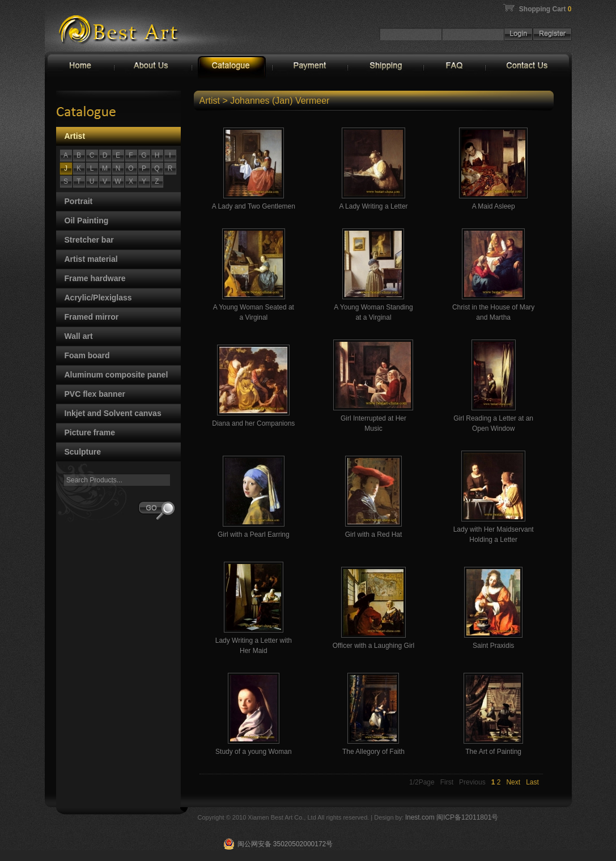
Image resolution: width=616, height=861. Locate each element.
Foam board (87, 355)
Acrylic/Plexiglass (98, 298)
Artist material (91, 259)
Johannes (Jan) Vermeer (280, 101)
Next (513, 782)
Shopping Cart (545, 9)
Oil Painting (87, 220)
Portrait (79, 201)
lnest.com (421, 817)
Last (532, 782)
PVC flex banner (95, 394)
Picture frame (90, 432)
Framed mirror (92, 317)
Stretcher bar (89, 240)
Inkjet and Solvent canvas (113, 413)
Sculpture (83, 452)
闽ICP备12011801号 (467, 817)
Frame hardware (95, 278)
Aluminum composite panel (116, 375)
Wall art (79, 336)
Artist (75, 136)
